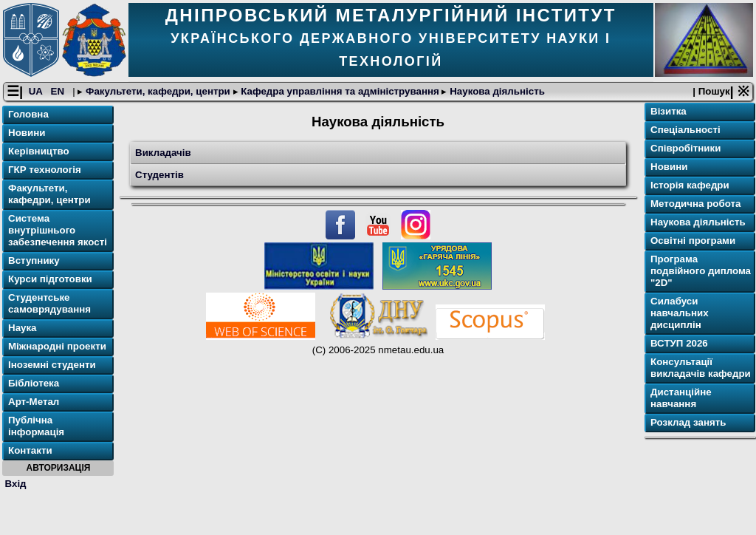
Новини (27, 133)
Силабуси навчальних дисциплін (680, 313)
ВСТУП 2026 (679, 343)
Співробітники (685, 148)
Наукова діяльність (495, 91)
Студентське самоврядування (49, 303)
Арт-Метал (34, 402)
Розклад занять (688, 422)
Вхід (16, 484)
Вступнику (34, 260)
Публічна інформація (36, 426)
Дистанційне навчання (681, 398)
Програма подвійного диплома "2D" (701, 271)
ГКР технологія (45, 170)
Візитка (669, 111)
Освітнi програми (693, 241)
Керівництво (39, 151)
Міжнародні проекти (57, 346)
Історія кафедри (690, 185)
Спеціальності (685, 130)
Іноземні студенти (52, 365)
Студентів (159, 175)
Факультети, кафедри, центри (158, 91)
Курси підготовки (50, 279)
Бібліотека (34, 383)
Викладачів (163, 153)
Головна (28, 114)
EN (59, 91)
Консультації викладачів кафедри (701, 368)
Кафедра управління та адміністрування (340, 91)
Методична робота (695, 204)
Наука (23, 328)
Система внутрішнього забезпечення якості (58, 230)
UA (37, 91)
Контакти (30, 450)
